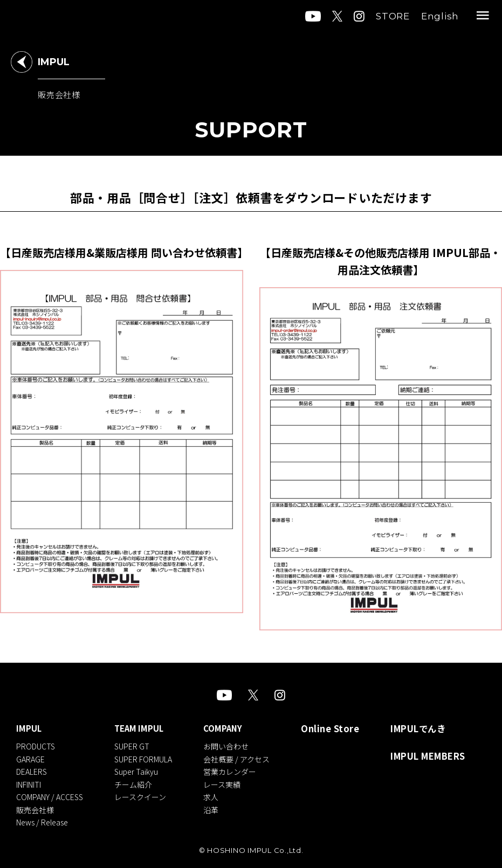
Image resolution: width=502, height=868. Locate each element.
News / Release (42, 818)
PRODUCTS (36, 746)
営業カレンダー (236, 770)
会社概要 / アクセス (243, 758)
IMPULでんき (420, 729)
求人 (217, 794)
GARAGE (30, 758)
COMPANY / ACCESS (50, 794)
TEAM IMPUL (142, 729)
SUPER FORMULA (146, 758)
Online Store (336, 729)
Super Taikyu (139, 770)
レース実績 (228, 782)
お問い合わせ (232, 746)
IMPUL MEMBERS (429, 758)
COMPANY (229, 729)
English (440, 16)
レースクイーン (143, 794)
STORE (393, 16)
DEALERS (32, 770)
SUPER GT (135, 746)
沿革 (217, 806)
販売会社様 (35, 806)
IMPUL (29, 729)
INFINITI (29, 782)
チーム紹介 (136, 782)
